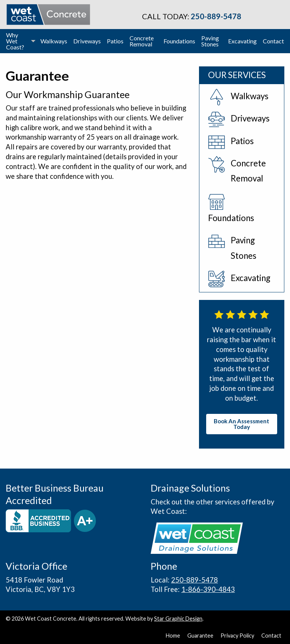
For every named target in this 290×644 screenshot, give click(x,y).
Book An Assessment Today (241, 424)
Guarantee (200, 636)
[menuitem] (20, 41)
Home (173, 636)
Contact (273, 41)
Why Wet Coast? (15, 41)
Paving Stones (210, 41)
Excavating (242, 41)
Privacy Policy (237, 636)
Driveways (87, 41)
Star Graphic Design (178, 619)
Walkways (54, 41)
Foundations (179, 41)
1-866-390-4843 (208, 589)
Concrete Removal (142, 41)
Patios (115, 41)
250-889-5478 (216, 16)
